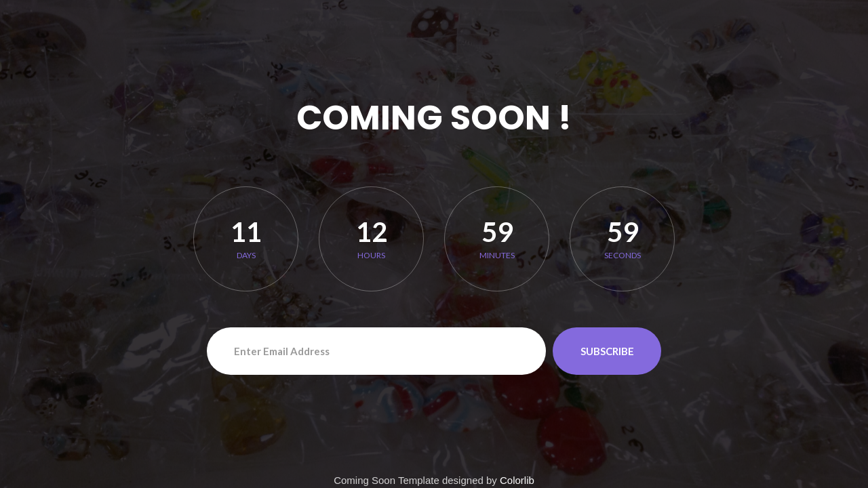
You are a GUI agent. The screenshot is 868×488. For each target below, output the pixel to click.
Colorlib (517, 480)
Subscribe (607, 351)
